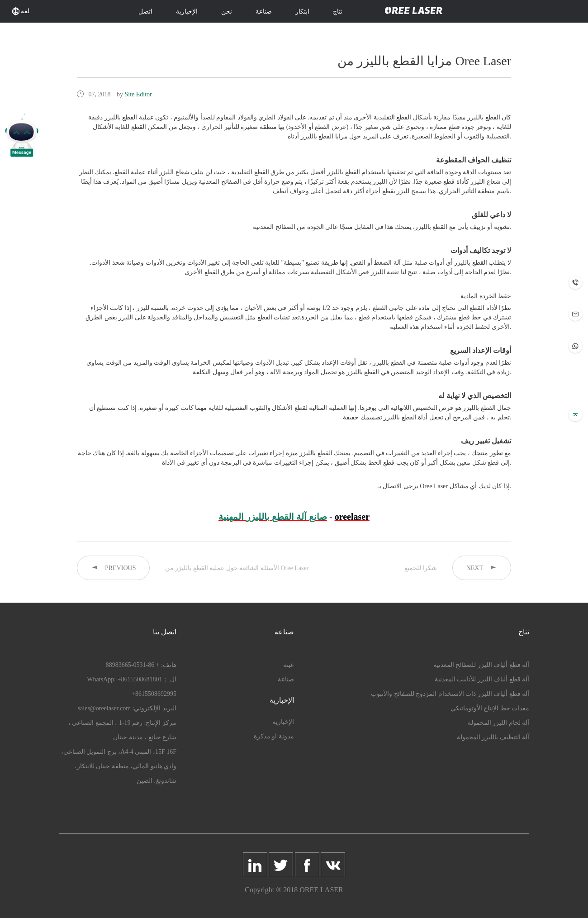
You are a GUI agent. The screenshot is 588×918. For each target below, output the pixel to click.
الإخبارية (187, 12)
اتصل (145, 12)
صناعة (264, 12)
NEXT (482, 568)
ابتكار (302, 12)
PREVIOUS (113, 568)
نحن (227, 12)
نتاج (338, 12)
